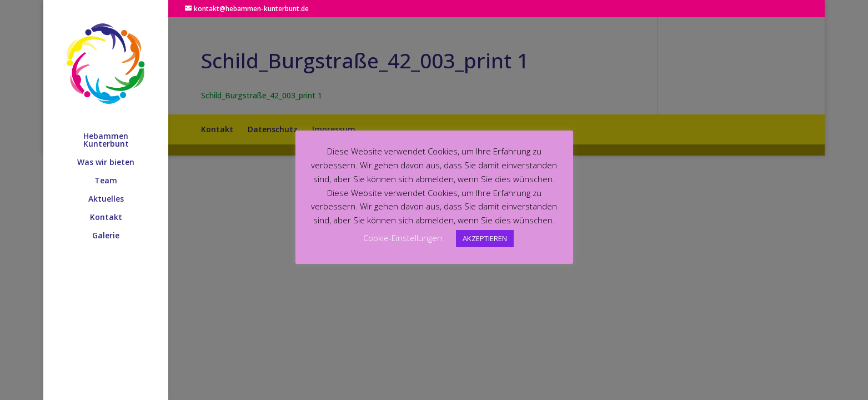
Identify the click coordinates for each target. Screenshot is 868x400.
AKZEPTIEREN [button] (485, 238)
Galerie (106, 236)
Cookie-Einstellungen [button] (403, 238)
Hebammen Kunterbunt (106, 141)
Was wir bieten (106, 163)
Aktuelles (106, 199)
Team (106, 181)
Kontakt (106, 218)
